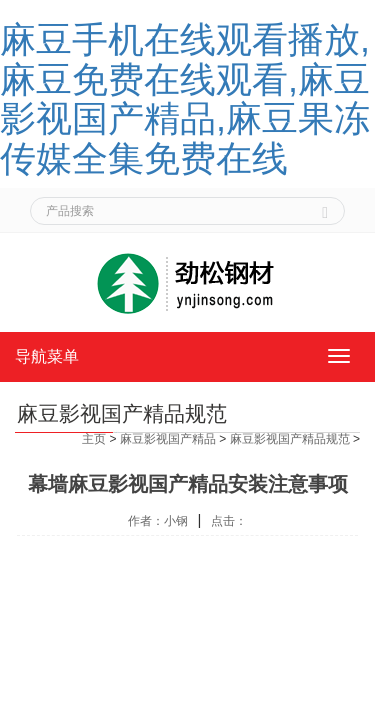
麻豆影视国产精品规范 (290, 439)
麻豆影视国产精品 (168, 439)
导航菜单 (47, 356)
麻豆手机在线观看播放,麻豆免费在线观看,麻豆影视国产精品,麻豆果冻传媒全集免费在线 (185, 99)
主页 (94, 439)
